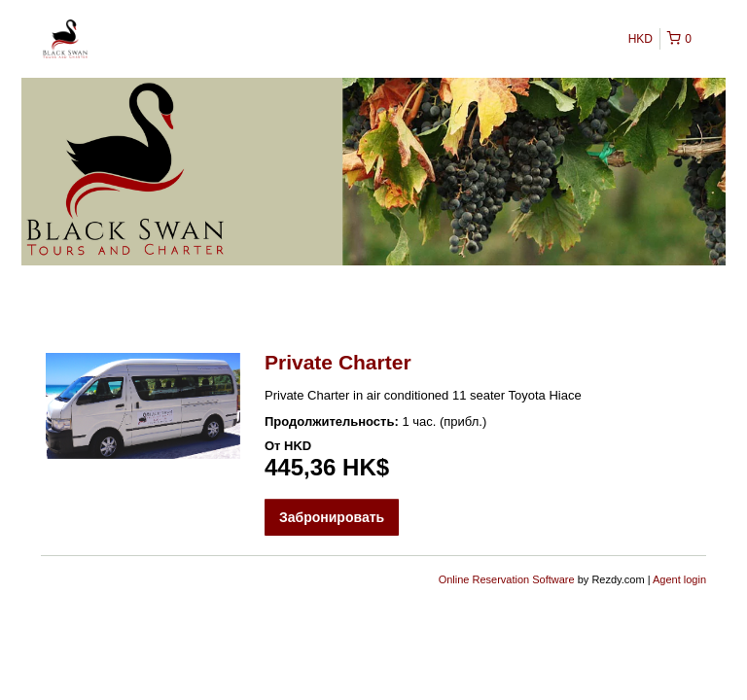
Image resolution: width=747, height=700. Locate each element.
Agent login (679, 579)
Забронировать (332, 517)
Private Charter (338, 362)
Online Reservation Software (507, 579)
